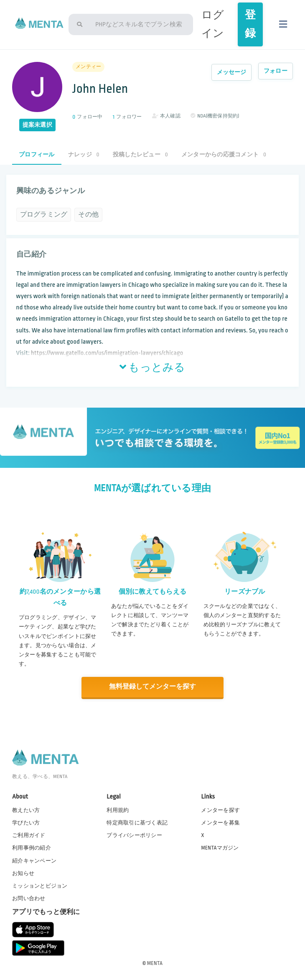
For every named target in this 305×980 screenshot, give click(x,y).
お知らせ (23, 873)
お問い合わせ (29, 898)
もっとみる (152, 368)
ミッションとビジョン (40, 886)
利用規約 (118, 810)
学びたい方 (26, 822)
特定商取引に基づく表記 (137, 822)
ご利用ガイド (29, 835)
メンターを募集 (220, 822)
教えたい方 (26, 810)
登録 (250, 24)
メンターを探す (220, 810)
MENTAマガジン (220, 847)
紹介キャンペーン (34, 860)
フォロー (276, 71)
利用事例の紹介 (32, 847)
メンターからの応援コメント (224, 154)
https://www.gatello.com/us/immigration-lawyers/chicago (107, 353)
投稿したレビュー (140, 154)
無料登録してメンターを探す (152, 687)
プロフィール (37, 154)
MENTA (155, 963)
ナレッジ (84, 154)
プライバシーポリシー (134, 835)
